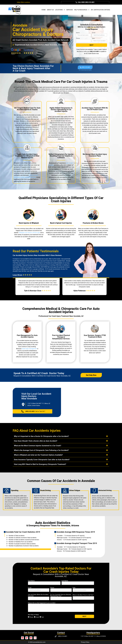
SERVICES (70, 10)
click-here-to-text (85, 70)
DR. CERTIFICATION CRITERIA (100, 10)
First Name (31, 581)
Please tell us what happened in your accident (42, 603)
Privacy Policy (85, 642)
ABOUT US (50, 10)
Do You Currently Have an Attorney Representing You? (61, 595)
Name (78, 33)
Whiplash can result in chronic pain (30, 233)
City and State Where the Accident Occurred (38, 595)
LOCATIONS (60, 10)
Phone (78, 38)
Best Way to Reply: (34, 615)
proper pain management (29, 349)
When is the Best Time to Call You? (83, 595)
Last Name (65, 581)
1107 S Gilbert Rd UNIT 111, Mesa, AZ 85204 (93, 636)
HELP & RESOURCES (82, 10)
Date (93, 38)
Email (94, 33)
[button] (61, 436)
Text (42, 617)
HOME (44, 10)
